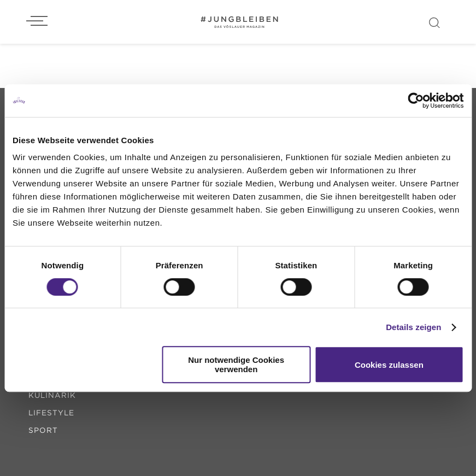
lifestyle (51, 413)
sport (43, 430)
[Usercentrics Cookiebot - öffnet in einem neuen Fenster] (416, 101)
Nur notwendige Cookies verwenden (236, 365)
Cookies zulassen (389, 365)
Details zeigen (413, 327)
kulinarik (52, 395)
